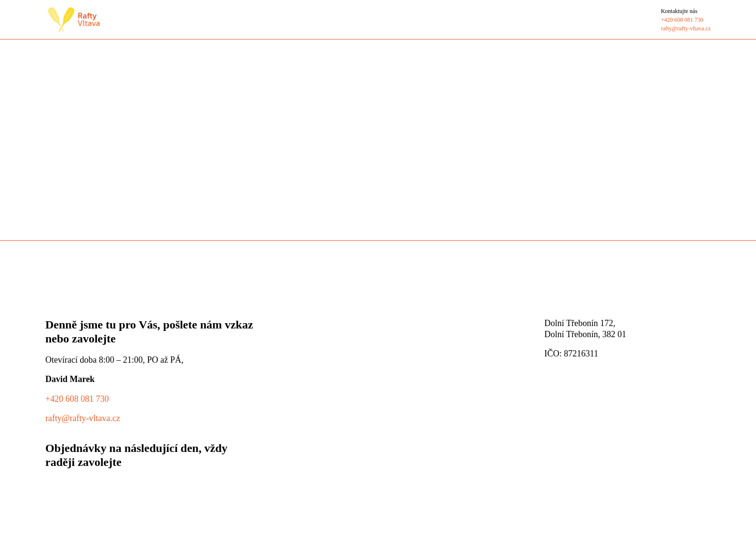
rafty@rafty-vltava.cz (83, 418)
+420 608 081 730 (77, 399)
